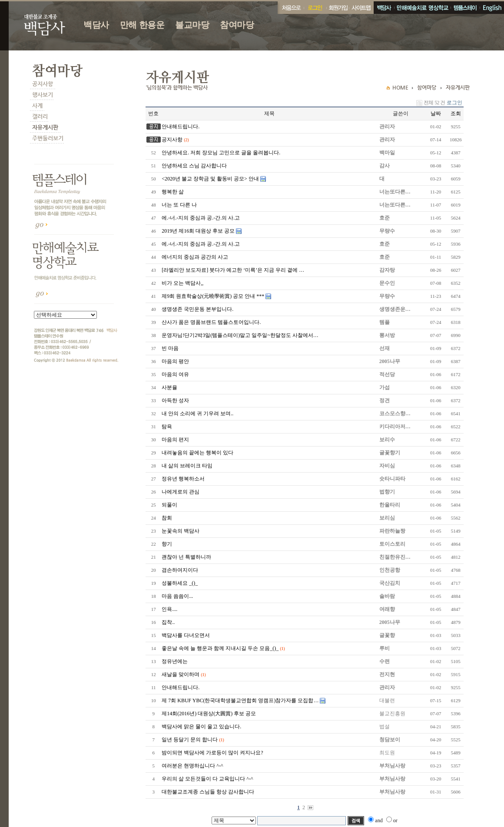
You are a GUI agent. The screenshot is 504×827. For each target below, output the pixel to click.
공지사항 (172, 140)
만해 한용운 (142, 25)
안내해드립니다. (181, 127)
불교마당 (192, 25)
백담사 (96, 25)
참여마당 (237, 25)
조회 (456, 113)
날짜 (436, 113)
